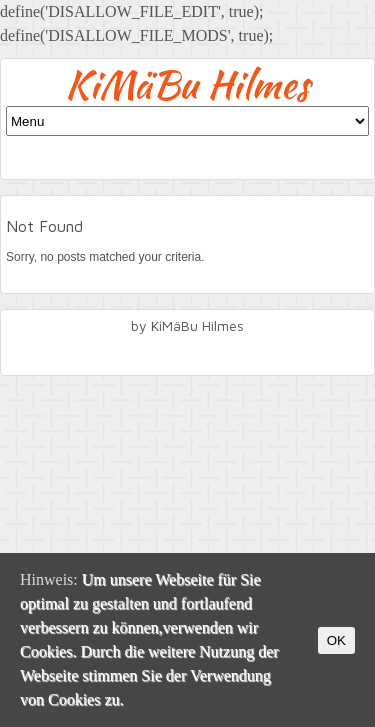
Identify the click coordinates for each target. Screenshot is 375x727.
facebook (188, 353)
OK (336, 640)
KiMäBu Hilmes (187, 84)
